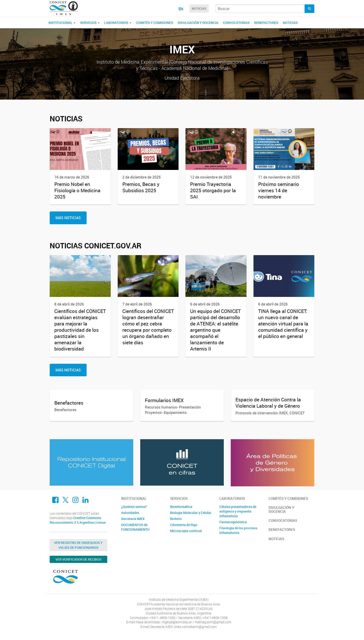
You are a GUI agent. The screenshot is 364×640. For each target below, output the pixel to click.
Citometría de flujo (184, 525)
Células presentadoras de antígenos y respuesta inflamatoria (238, 511)
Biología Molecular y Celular (191, 513)
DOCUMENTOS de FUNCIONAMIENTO (135, 527)
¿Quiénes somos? (134, 507)
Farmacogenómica (233, 522)
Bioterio (176, 519)
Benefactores (266, 23)
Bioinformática (181, 507)
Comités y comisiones (155, 23)
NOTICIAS (199, 8)
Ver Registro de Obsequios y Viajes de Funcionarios (78, 545)
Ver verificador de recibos (78, 559)
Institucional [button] (62, 23)
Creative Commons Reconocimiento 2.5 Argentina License (78, 520)
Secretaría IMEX (133, 519)
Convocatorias (236, 23)
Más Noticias (68, 218)
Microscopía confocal (186, 531)
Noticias (290, 23)
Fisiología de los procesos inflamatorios (238, 530)
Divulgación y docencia (198, 23)
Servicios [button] (90, 23)
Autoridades (130, 513)
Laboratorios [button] (118, 23)
